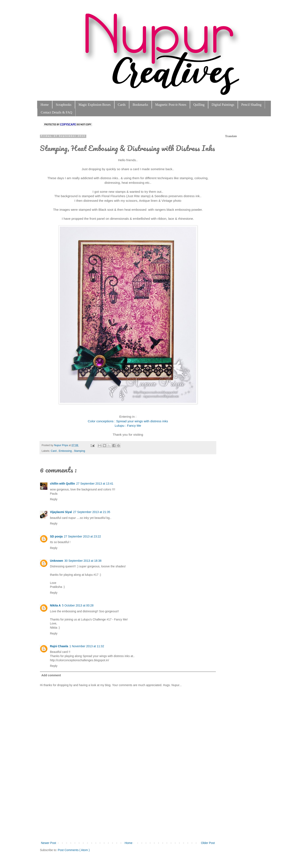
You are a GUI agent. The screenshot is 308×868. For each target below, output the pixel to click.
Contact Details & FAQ (56, 112)
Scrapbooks (64, 105)
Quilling (199, 105)
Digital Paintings (223, 105)
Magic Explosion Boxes (95, 105)
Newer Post (48, 843)
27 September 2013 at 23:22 (82, 536)
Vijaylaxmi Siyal (61, 512)
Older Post (208, 843)
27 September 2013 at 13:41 (95, 484)
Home (45, 105)
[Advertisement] (128, 809)
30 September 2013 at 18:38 (83, 561)
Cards (122, 105)
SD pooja (56, 536)
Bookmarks (140, 105)
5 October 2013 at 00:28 (78, 605)
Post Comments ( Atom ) (74, 850)
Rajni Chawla (59, 646)
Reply (54, 499)
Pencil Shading (251, 105)
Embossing (66, 451)
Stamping (80, 451)
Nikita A (55, 605)
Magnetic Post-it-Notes (171, 105)
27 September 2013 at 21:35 (92, 512)
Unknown (57, 561)
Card (54, 451)
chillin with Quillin (62, 484)
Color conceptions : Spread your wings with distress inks (128, 421)
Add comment (51, 675)
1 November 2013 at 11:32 (87, 646)
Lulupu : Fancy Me (128, 426)
